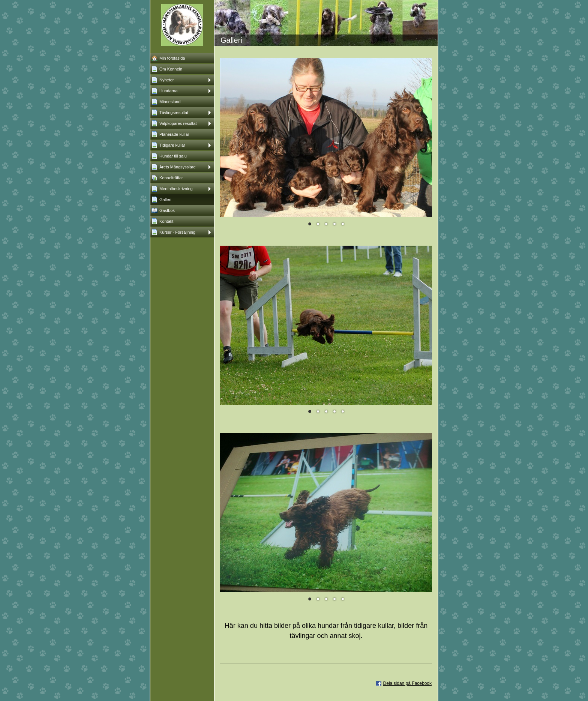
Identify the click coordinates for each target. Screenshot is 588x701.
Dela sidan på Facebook (407, 683)
